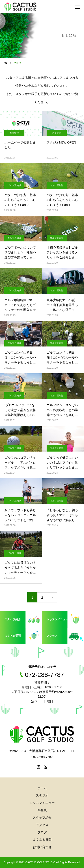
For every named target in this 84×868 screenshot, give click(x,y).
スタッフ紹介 (42, 817)
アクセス (42, 825)
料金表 (42, 810)
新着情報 (14, 133)
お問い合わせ (42, 847)
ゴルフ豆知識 (14, 185)
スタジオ (57, 133)
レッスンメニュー (42, 803)
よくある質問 (42, 840)
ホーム (42, 788)
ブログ (42, 832)
